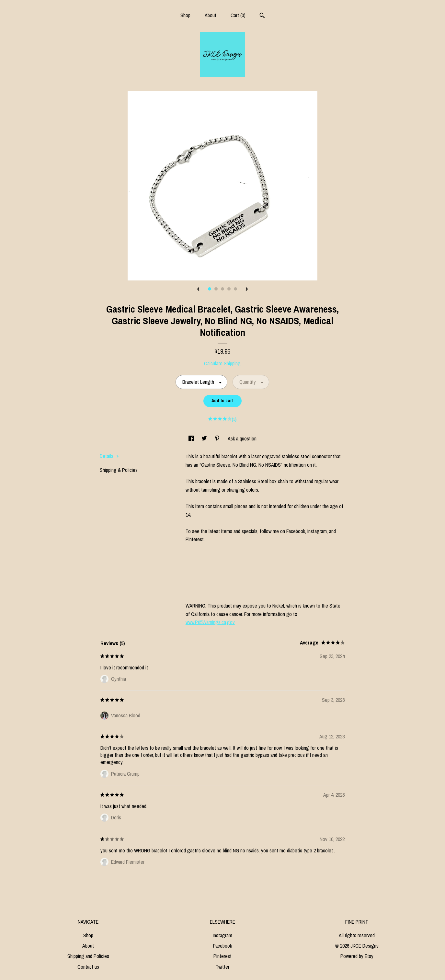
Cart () (238, 15)
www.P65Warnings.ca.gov (210, 622)
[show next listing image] (247, 290)
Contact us (88, 967)
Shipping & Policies (119, 470)
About (211, 15)
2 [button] (216, 289)
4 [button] (229, 289)
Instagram (222, 935)
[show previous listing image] (198, 290)
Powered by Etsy (357, 956)
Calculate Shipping (222, 363)
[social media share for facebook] (192, 439)
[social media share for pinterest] (218, 439)
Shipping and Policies (88, 956)
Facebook (222, 946)
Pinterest (222, 956)
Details (109, 456)
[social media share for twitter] (205, 439)
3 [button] (222, 289)
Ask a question (242, 439)
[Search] (262, 16)
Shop (185, 15)
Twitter (222, 967)
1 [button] (210, 289)
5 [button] (235, 289)
